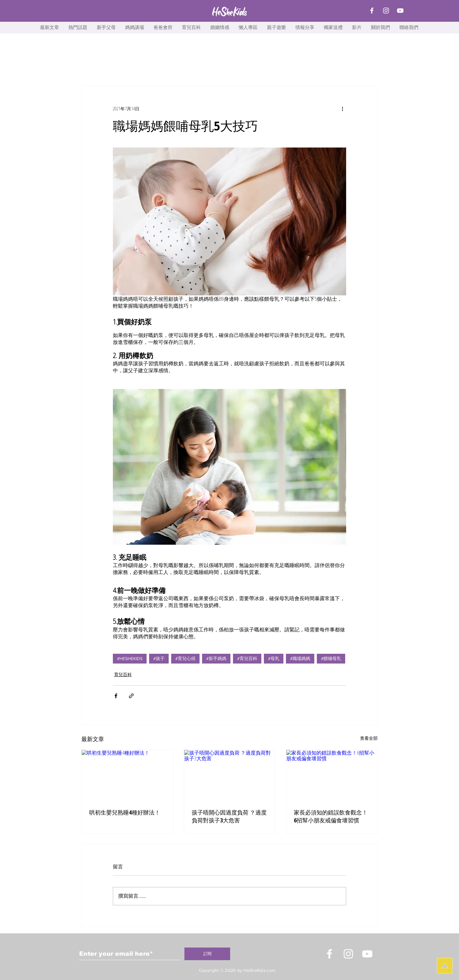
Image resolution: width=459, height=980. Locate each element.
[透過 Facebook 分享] (116, 696)
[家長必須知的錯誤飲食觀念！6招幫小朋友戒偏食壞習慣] (332, 775)
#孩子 (159, 658)
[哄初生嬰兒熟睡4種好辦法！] (127, 775)
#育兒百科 (247, 658)
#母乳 (274, 658)
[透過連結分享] (131, 696)
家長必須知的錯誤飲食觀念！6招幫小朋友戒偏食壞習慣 (331, 816)
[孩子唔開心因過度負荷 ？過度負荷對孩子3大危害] (230, 775)
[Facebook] (372, 11)
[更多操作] (342, 108)
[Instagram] (386, 11)
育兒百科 (123, 674)
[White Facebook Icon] (329, 954)
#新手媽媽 (216, 658)
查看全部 (369, 738)
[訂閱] (207, 954)
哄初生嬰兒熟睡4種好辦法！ (125, 812)
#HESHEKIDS (130, 658)
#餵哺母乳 (331, 658)
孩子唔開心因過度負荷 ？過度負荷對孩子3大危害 (229, 816)
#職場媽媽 (300, 658)
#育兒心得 (185, 658)
